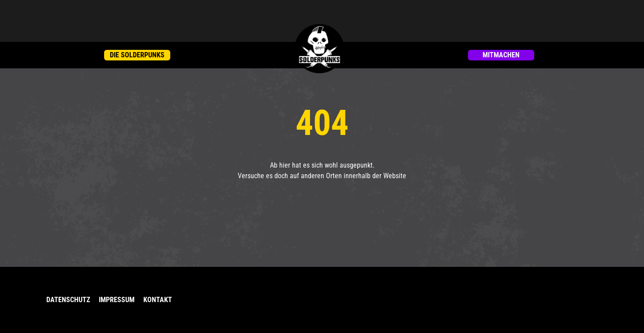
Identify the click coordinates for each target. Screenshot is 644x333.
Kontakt (158, 300)
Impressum (117, 300)
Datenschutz (68, 300)
